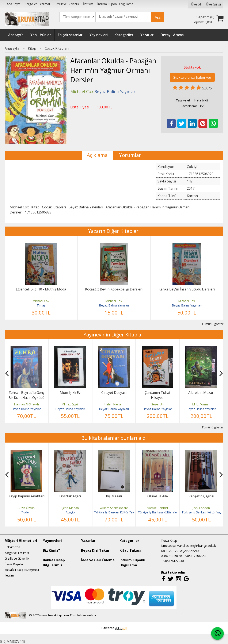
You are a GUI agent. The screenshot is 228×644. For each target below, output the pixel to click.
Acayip (70, 512)
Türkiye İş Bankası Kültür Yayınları (117, 512)
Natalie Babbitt (157, 508)
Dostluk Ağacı (70, 496)
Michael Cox (19, 207)
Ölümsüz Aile (158, 496)
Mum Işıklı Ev (70, 393)
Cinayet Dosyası (114, 393)
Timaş (41, 305)
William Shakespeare (114, 508)
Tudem (26, 512)
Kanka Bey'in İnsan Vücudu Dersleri (187, 289)
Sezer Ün (157, 404)
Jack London (201, 508)
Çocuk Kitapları (54, 207)
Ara (157, 18)
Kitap (35, 207)
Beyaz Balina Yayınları (86, 207)
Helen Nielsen (114, 404)
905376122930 (174, 561)
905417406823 (195, 556)
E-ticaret (107, 628)
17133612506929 (38, 212)
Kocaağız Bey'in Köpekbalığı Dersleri (114, 289)
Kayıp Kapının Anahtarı (26, 496)
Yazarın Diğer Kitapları (114, 231)
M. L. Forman (201, 404)
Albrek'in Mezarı (201, 393)
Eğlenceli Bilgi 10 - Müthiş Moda (41, 289)
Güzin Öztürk (26, 508)
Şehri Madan (70, 508)
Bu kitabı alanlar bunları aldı (114, 438)
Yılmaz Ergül (70, 404)
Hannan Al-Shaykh (26, 404)
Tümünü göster (212, 324)
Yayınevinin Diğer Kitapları (114, 334)
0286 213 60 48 (171, 556)
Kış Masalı (114, 496)
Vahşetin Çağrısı (201, 496)
